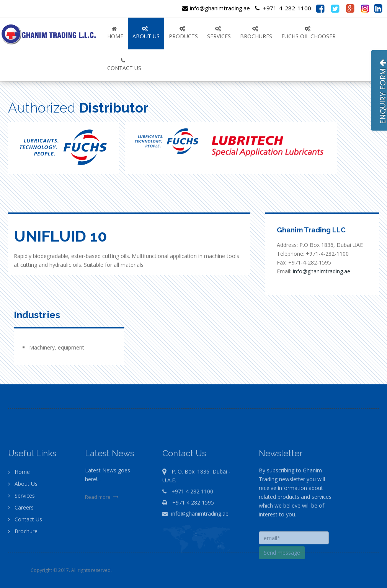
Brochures (256, 33)
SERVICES (219, 33)
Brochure (23, 551)
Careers (21, 527)
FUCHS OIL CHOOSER (309, 33)
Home (115, 33)
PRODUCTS (183, 33)
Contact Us (25, 539)
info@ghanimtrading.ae (216, 8)
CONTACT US (124, 65)
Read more (103, 517)
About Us (23, 504)
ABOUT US (146, 33)
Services (21, 515)
